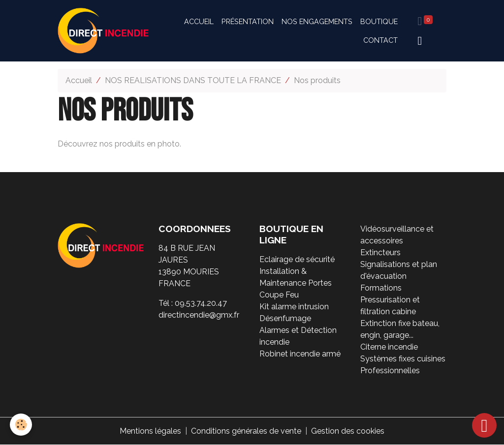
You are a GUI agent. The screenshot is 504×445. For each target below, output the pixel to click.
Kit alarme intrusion (294, 307)
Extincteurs (380, 252)
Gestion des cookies (348, 431)
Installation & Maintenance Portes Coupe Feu (296, 283)
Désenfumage (285, 318)
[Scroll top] (484, 425)
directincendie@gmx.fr (199, 315)
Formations (381, 288)
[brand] (103, 31)
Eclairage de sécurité (297, 259)
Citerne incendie (389, 347)
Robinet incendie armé (300, 354)
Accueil (199, 21)
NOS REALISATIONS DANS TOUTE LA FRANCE (193, 80)
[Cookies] (21, 425)
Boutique (379, 21)
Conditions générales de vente (246, 431)
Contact (380, 40)
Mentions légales (150, 431)
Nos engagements (317, 21)
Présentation (248, 21)
